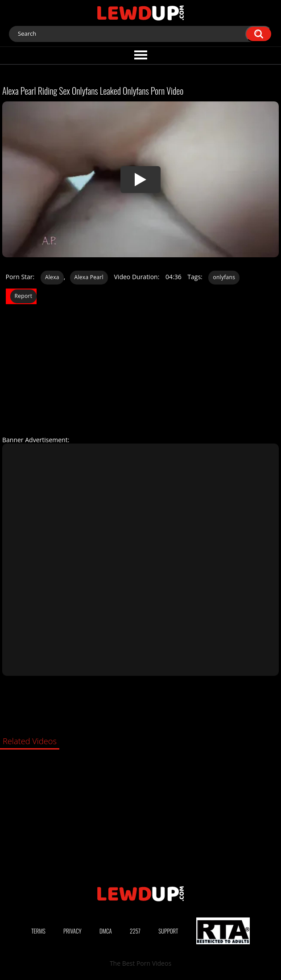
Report (24, 296)
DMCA (106, 931)
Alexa (52, 277)
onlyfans (224, 277)
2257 (135, 931)
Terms (38, 931)
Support (168, 931)
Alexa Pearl (89, 277)
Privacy (72, 931)
